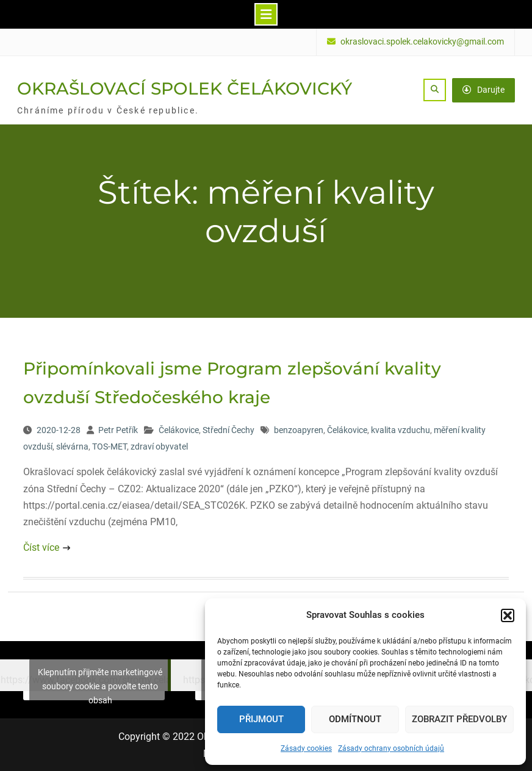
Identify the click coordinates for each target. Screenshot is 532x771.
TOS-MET (110, 446)
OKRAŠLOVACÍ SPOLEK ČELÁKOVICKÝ (185, 88)
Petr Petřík (118, 430)
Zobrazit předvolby (459, 719)
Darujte (483, 90)
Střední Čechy (228, 430)
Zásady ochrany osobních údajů (391, 748)
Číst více (41, 547)
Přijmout (261, 719)
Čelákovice (179, 430)
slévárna (72, 446)
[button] (508, 615)
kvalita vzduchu (401, 430)
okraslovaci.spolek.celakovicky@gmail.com (422, 42)
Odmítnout (355, 719)
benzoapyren (299, 430)
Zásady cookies (306, 748)
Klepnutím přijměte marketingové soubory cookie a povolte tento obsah (100, 686)
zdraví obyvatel (159, 446)
